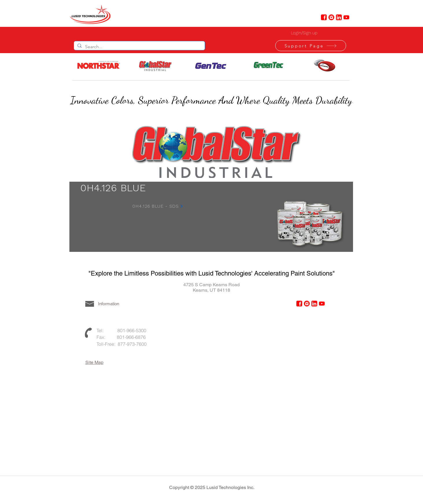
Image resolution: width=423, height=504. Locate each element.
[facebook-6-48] (324, 17)
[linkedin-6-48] (339, 17)
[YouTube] (346, 17)
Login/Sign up (304, 33)
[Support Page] (311, 46)
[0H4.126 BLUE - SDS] (158, 206)
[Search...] (139, 47)
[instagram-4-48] (331, 17)
